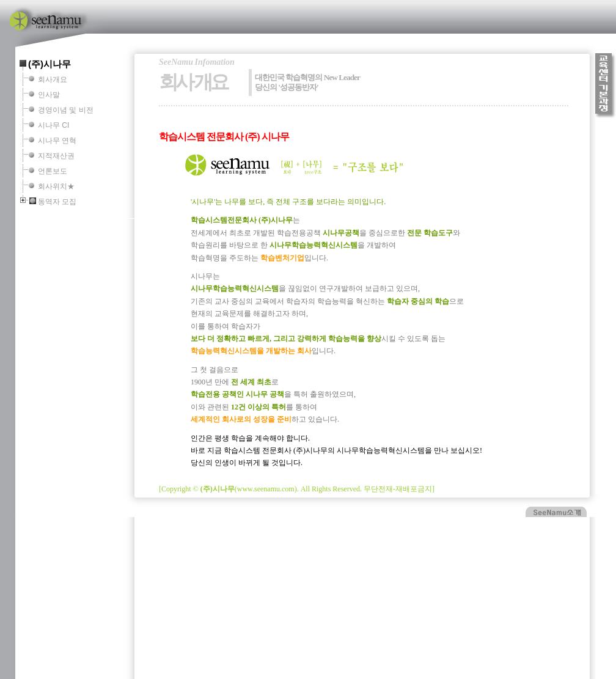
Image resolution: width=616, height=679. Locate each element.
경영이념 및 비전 (66, 110)
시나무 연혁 (57, 141)
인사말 (49, 95)
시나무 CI (53, 125)
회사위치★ (56, 186)
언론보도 (53, 171)
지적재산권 (56, 156)
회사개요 (53, 79)
